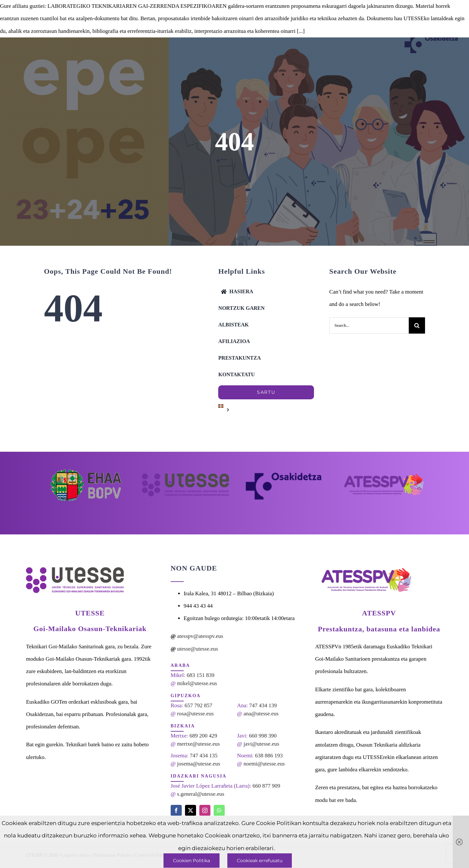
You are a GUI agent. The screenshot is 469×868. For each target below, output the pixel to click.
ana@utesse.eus (261, 714)
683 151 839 (200, 675)
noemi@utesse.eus (264, 764)
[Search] (417, 325)
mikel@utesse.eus (197, 683)
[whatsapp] (219, 810)
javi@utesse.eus (262, 744)
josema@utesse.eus (199, 764)
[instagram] (205, 810)
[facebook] (176, 810)
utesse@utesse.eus (198, 649)
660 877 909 (266, 786)
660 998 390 (263, 736)
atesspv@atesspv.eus (200, 636)
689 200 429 (203, 736)
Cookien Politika (192, 861)
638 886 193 (269, 756)
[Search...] (369, 325)
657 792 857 (199, 705)
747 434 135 (204, 756)
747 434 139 (263, 705)
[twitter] (191, 810)
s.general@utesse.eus (201, 794)
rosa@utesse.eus (195, 714)
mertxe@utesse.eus (199, 744)
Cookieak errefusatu (260, 861)
